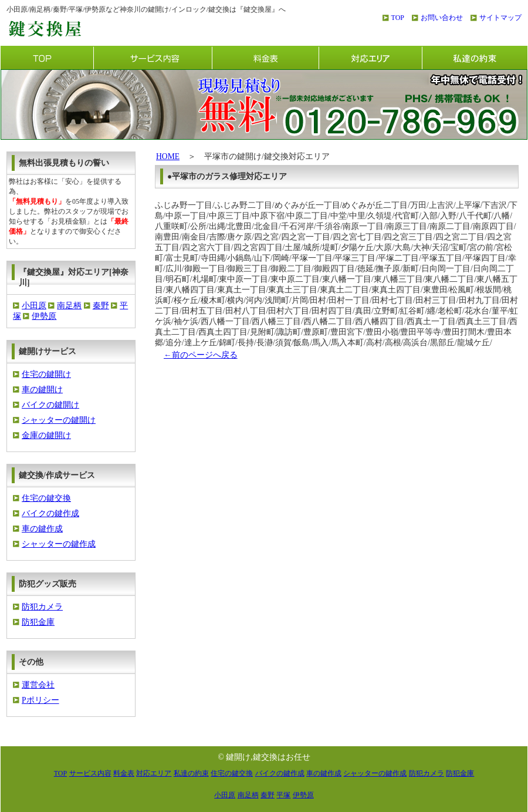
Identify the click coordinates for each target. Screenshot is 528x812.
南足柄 (69, 306)
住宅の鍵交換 (46, 498)
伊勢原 (44, 316)
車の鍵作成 (42, 529)
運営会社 (38, 685)
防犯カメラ (42, 607)
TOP (398, 18)
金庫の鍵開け (46, 435)
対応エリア (370, 58)
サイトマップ (500, 18)
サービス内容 (153, 58)
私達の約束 (475, 58)
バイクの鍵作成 (50, 513)
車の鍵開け (42, 390)
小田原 (34, 306)
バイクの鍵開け (50, 405)
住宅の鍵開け (46, 374)
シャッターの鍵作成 (59, 544)
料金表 (265, 58)
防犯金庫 (38, 622)
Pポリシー (40, 700)
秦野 (101, 306)
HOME (168, 156)
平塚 (283, 795)
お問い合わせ (442, 18)
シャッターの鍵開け (59, 420)
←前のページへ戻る (201, 355)
